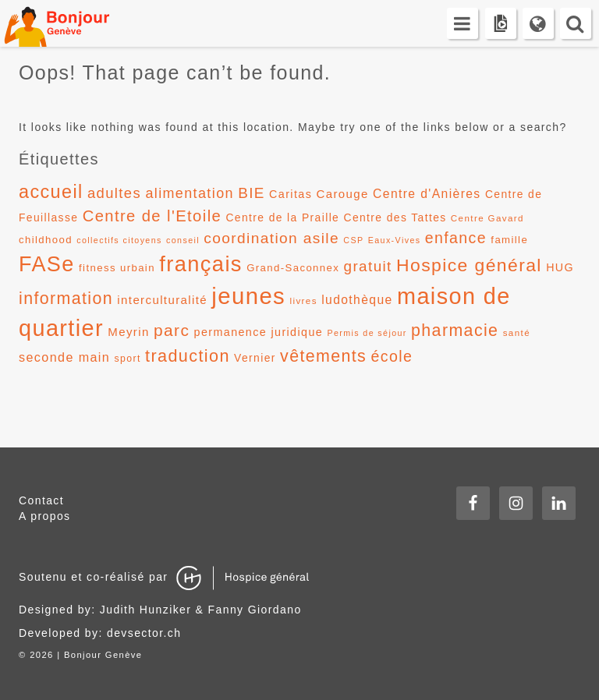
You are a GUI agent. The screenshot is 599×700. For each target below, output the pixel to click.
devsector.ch (144, 633)
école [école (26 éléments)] (392, 356)
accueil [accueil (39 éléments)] (51, 192)
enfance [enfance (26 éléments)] (456, 238)
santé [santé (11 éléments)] (517, 333)
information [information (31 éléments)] (66, 299)
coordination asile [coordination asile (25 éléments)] (271, 238)
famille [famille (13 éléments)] (509, 240)
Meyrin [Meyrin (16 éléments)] (128, 332)
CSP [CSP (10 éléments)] (353, 240)
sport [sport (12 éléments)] (128, 359)
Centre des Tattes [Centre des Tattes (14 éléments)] (395, 217)
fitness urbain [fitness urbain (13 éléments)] (117, 268)
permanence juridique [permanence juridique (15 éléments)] (259, 332)
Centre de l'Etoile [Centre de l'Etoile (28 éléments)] (152, 216)
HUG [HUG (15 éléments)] (560, 267)
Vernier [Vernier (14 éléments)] (255, 358)
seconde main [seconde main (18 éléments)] (64, 357)
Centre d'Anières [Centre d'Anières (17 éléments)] (427, 194)
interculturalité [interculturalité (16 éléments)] (162, 300)
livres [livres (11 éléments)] (303, 301)
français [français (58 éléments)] (201, 264)
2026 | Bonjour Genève (86, 655)
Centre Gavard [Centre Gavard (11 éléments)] (487, 218)
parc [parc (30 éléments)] (172, 330)
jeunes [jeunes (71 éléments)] (248, 296)
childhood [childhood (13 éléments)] (46, 240)
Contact (41, 500)
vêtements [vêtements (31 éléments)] (323, 356)
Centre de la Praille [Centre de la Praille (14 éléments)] (282, 217)
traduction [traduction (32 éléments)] (188, 356)
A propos (44, 516)
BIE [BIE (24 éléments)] (252, 193)
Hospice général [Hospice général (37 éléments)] (469, 265)
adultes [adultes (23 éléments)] (114, 193)
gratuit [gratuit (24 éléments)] (368, 266)
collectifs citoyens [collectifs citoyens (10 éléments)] (119, 240)
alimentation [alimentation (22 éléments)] (190, 193)
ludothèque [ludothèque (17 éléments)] (357, 300)
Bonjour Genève (74, 23)
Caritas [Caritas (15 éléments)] (291, 194)
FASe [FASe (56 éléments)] (47, 264)
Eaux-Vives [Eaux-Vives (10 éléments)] (395, 240)
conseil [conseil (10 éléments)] (183, 240)
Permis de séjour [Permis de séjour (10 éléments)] (367, 333)
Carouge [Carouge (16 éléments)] (343, 194)
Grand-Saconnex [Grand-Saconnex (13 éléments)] (293, 268)
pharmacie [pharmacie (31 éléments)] (455, 331)
